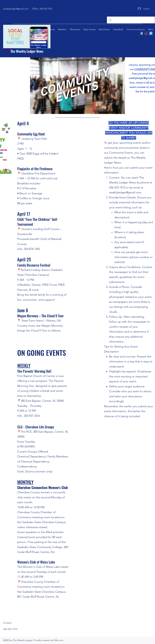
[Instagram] (146, 33)
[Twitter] (151, 33)
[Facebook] (141, 33)
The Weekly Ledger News (27, 51)
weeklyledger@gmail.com (16, 9)
